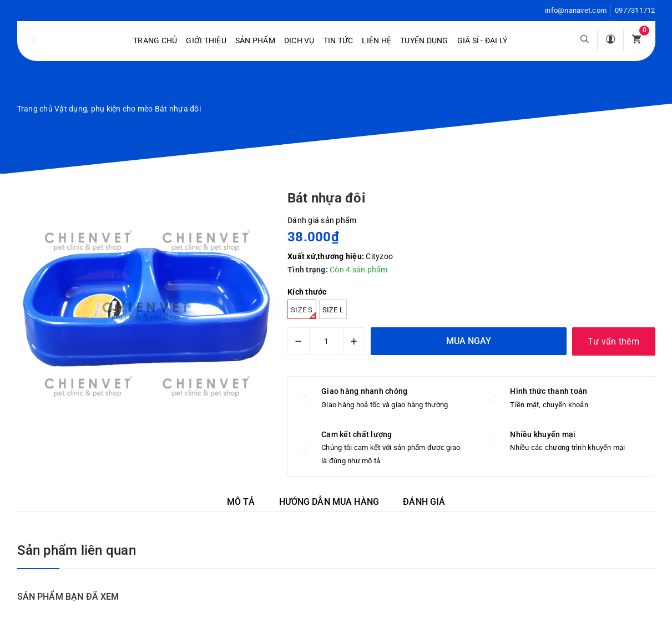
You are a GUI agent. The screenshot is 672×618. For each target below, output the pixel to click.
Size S (304, 312)
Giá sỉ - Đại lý (482, 40)
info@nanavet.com (576, 10)
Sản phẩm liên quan (77, 550)
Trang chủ (155, 40)
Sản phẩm (255, 40)
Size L (333, 310)
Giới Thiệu (206, 40)
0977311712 (635, 10)
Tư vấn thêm (613, 341)
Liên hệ (377, 40)
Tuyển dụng (424, 40)
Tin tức (338, 40)
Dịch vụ (299, 40)
